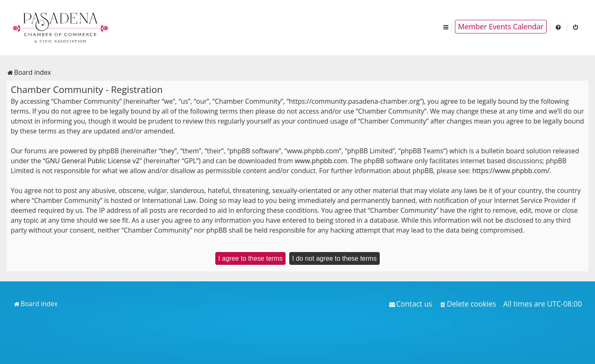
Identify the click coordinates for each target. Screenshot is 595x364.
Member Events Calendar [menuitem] (501, 26)
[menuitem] (559, 27)
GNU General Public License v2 (92, 161)
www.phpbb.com (321, 161)
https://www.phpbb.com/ (511, 171)
